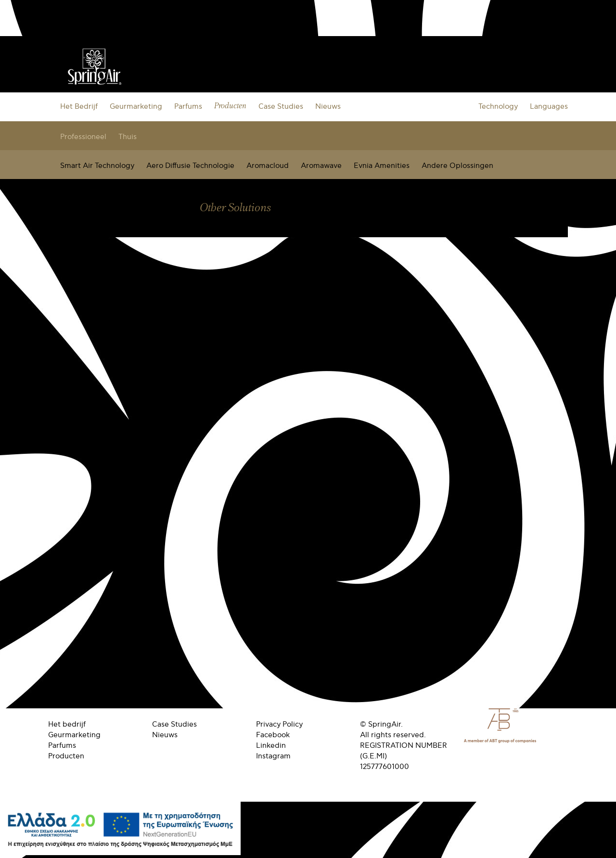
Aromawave (321, 166)
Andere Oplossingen (457, 166)
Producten (230, 106)
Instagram (273, 756)
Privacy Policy (279, 724)
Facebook (273, 735)
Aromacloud (268, 166)
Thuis (128, 137)
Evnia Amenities (382, 166)
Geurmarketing (136, 106)
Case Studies (281, 106)
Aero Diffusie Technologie (190, 166)
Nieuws (328, 106)
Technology (498, 106)
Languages (549, 106)
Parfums (188, 106)
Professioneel (83, 137)
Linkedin (271, 745)
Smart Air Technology (97, 166)
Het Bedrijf (79, 106)
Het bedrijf (67, 724)
